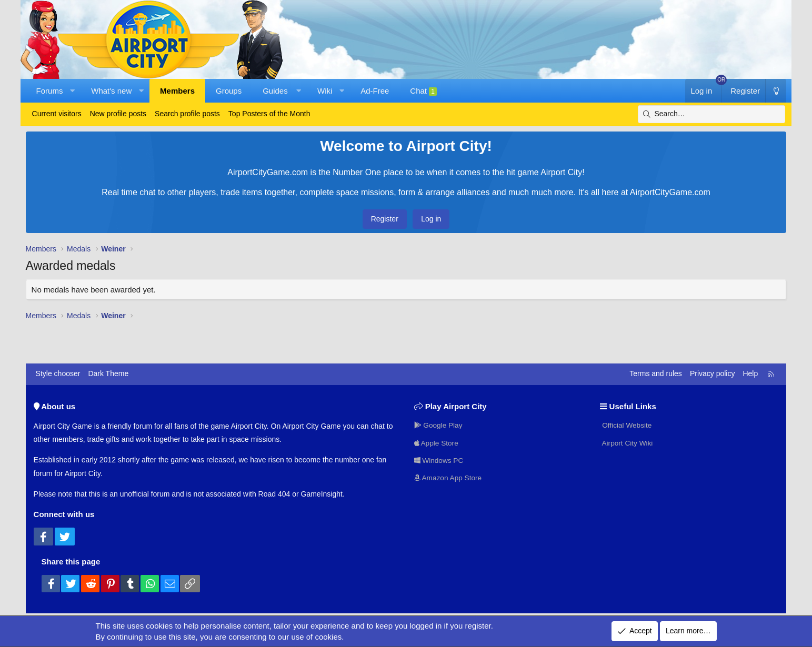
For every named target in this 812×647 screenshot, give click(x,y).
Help (750, 373)
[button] (72, 91)
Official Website (626, 424)
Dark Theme (108, 373)
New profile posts (118, 114)
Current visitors (57, 114)
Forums (50, 91)
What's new (111, 91)
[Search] (711, 114)
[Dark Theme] (776, 91)
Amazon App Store (449, 478)
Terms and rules (656, 373)
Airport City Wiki (627, 442)
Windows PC (439, 460)
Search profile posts (187, 114)
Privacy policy (713, 373)
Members (177, 91)
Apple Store (437, 442)
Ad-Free (375, 91)
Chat (423, 91)
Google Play (439, 424)
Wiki (325, 91)
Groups (229, 91)
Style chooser (58, 373)
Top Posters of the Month (269, 114)
